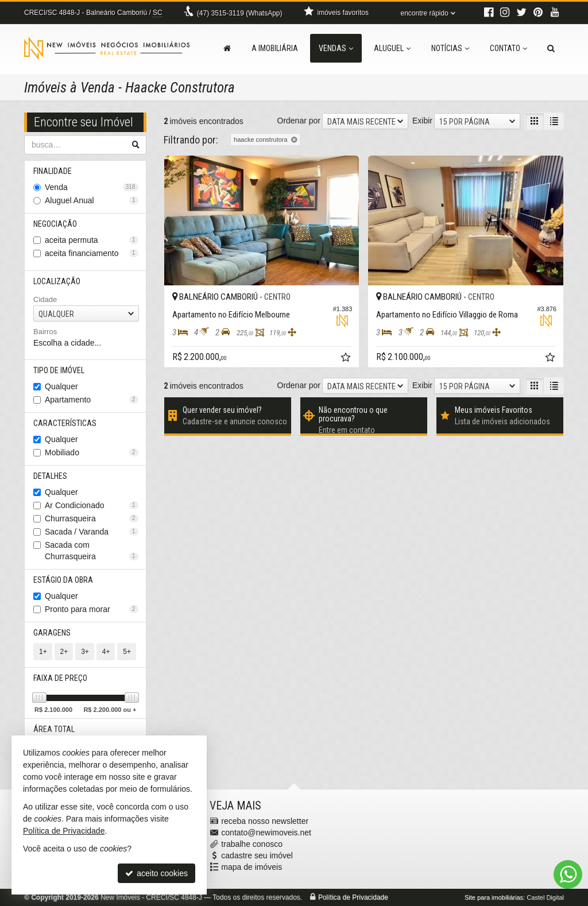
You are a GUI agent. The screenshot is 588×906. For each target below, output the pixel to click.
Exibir (422, 121)
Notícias (450, 48)
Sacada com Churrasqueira (92, 551)
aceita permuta (92, 240)
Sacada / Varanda (92, 532)
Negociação (55, 224)
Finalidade (53, 171)
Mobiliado (92, 452)
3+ (85, 652)
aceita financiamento (92, 253)
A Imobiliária (275, 48)
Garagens (52, 633)
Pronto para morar (92, 609)
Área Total (54, 729)
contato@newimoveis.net (266, 833)
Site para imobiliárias (494, 897)
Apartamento (92, 400)
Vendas (336, 48)
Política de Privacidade (353, 897)
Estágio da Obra (63, 580)
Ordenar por (299, 121)
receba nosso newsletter (265, 821)
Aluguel (392, 48)
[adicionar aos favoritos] (347, 359)
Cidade (45, 299)
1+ (43, 652)
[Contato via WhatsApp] (568, 874)
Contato (508, 48)
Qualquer (61, 386)
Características (65, 423)
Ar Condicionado (92, 505)
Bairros (45, 332)
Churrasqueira (92, 518)
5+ (127, 652)
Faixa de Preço (60, 678)
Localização (57, 281)
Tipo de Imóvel (59, 370)
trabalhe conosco (252, 844)
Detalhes (50, 476)
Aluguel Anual (92, 200)
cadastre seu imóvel (257, 855)
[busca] (551, 48)
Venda (92, 187)
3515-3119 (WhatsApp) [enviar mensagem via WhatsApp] (240, 13)
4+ (106, 652)
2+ (64, 652)
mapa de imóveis (252, 867)
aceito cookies (156, 873)
